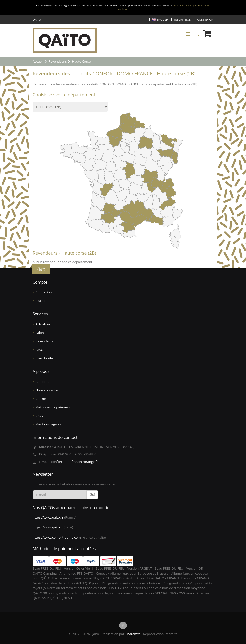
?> (70, 107)
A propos (42, 382)
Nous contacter (47, 390)
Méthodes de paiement (53, 407)
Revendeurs (44, 341)
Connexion (205, 19)
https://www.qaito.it (48, 527)
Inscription (183, 19)
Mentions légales (48, 424)
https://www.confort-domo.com (57, 537)
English (160, 20)
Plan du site (44, 358)
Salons (40, 333)
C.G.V (39, 416)
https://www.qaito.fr (48, 517)
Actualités (43, 324)
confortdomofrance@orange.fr (75, 462)
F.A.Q (39, 350)
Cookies (41, 399)
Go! (92, 494)
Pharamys (133, 634)
